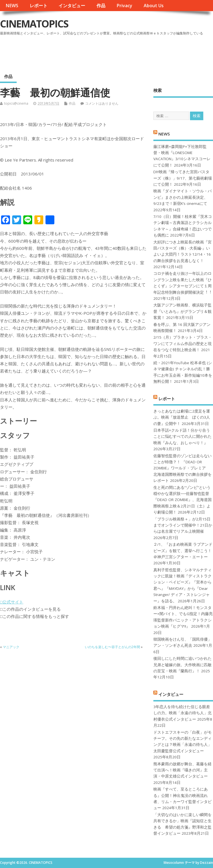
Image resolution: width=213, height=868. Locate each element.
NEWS (12, 6)
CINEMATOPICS (34, 24)
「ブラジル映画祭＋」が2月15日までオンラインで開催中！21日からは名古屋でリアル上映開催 (183, 525)
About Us (154, 6)
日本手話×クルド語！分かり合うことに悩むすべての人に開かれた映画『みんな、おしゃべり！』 (182, 436)
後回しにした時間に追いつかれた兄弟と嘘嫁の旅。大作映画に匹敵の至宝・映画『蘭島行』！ (182, 665)
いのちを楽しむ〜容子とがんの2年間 (112, 647)
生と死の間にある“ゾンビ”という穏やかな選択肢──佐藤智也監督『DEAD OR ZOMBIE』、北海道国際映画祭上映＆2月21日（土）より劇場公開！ (182, 500)
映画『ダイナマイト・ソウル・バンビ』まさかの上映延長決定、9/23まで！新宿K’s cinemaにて (182, 197)
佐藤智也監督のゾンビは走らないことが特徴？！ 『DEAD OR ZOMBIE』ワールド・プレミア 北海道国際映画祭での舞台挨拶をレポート (182, 468)
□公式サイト (12, 602)
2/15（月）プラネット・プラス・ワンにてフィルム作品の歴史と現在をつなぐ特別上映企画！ (183, 344)
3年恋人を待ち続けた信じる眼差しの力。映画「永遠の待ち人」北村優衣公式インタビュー (182, 713)
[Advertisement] (107, 52)
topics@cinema (16, 103)
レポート (39, 6)
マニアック (11, 647)
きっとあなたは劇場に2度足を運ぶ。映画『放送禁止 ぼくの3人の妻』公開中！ (182, 417)
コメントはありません (102, 103)
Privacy (124, 6)
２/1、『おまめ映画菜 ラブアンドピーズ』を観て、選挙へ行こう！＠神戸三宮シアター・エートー (183, 551)
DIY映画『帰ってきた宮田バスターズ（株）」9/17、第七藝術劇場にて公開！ (183, 178)
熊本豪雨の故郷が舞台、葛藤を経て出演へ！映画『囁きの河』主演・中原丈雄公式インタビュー (182, 770)
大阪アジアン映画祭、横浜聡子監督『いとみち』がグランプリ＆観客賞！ (182, 311)
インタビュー (72, 6)
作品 (101, 6)
